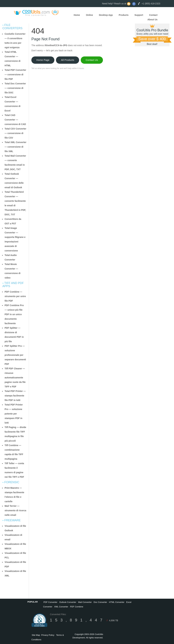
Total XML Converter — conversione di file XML (15, 147)
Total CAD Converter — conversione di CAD (15, 120)
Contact (153, 15)
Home (77, 15)
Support (139, 15)
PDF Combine (77, 607)
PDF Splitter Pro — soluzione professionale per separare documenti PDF (15, 355)
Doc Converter (100, 602)
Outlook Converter (68, 602)
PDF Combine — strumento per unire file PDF (15, 296)
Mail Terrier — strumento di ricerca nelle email (15, 510)
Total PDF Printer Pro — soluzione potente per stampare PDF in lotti (14, 414)
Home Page (43, 60)
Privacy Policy (48, 635)
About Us (152, 20)
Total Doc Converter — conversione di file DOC (15, 88)
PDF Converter (50, 602)
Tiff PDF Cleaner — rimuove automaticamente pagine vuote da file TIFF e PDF (15, 378)
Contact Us (92, 60)
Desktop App (106, 15)
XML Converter (61, 607)
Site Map (36, 635)
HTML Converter (117, 602)
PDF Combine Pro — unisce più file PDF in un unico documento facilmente (14, 314)
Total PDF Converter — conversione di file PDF (15, 75)
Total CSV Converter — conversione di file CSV (15, 133)
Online (89, 15)
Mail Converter (85, 602)
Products (124, 15)
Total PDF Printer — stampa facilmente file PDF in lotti (15, 396)
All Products (68, 60)
